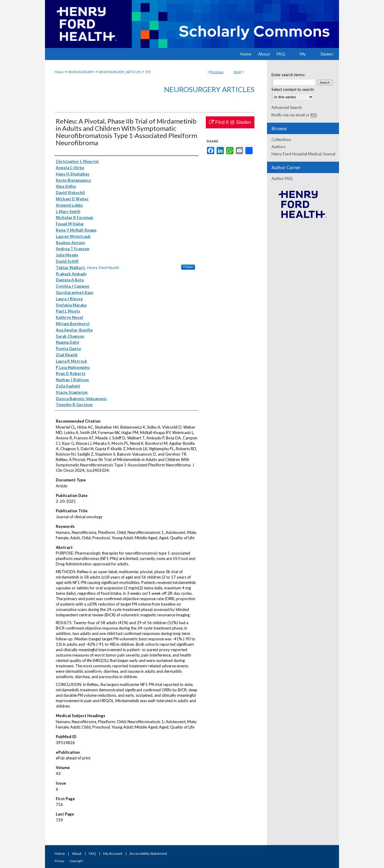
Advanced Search (287, 107)
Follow (188, 267)
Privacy (59, 861)
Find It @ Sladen (230, 122)
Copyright (76, 861)
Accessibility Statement (148, 853)
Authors (279, 147)
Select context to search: (293, 89)
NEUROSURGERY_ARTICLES (120, 72)
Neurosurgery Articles (209, 89)
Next (237, 72)
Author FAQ (282, 178)
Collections (281, 139)
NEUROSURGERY (81, 72)
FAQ (92, 853)
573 (148, 72)
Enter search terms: (288, 75)
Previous (217, 72)
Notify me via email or (294, 115)
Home (59, 72)
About (77, 853)
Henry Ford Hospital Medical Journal (303, 154)
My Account (113, 853)
